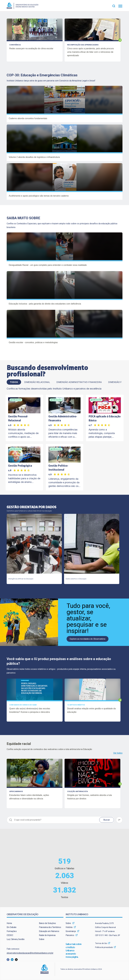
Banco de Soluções (47, 923)
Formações (12, 931)
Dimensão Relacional (37, 382)
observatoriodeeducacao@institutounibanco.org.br (30, 953)
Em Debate (12, 927)
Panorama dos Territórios (50, 927)
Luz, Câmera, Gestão (16, 939)
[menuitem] (19, 923)
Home (9, 923)
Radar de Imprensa (47, 935)
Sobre (42, 939)
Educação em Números (49, 931)
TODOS (14, 382)
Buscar (107, 820)
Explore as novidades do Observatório (88, 639)
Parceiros (70, 935)
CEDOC (10, 935)
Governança (71, 931)
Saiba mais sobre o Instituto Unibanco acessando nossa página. (74, 951)
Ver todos (118, 753)
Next (120, 40)
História (69, 927)
